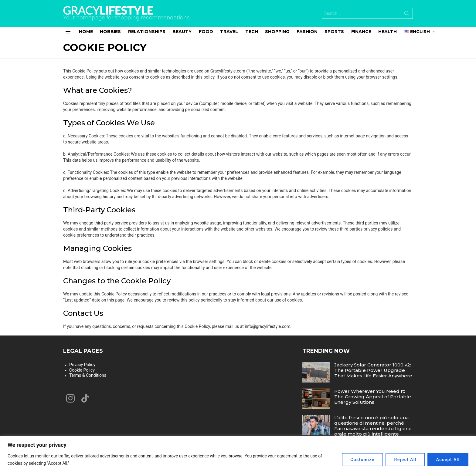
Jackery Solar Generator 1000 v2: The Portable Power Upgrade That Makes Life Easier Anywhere (373, 370)
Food (206, 32)
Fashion (307, 32)
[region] (238, 454)
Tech (252, 32)
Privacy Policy (82, 365)
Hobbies (110, 32)
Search (407, 15)
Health (388, 32)
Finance (361, 32)
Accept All (448, 460)
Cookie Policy (82, 370)
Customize (362, 460)
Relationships (147, 32)
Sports (334, 32)
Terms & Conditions (88, 375)
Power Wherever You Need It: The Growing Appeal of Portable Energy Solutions (373, 397)
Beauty (182, 32)
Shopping (277, 32)
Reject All (405, 460)
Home (86, 32)
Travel (229, 32)
